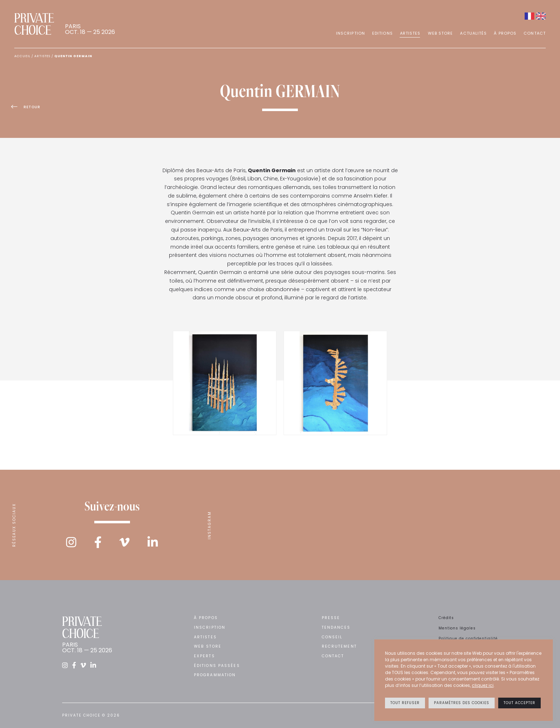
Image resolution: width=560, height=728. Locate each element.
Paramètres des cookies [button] (462, 703)
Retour (29, 108)
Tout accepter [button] (519, 703)
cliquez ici (483, 685)
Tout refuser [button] (405, 703)
